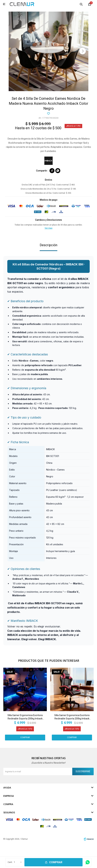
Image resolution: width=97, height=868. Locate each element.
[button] (83, 51)
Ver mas (49, 228)
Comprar (56, 862)
